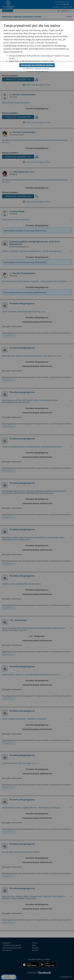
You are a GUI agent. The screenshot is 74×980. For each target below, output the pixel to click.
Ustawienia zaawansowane (36, 69)
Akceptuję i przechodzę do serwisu (37, 65)
